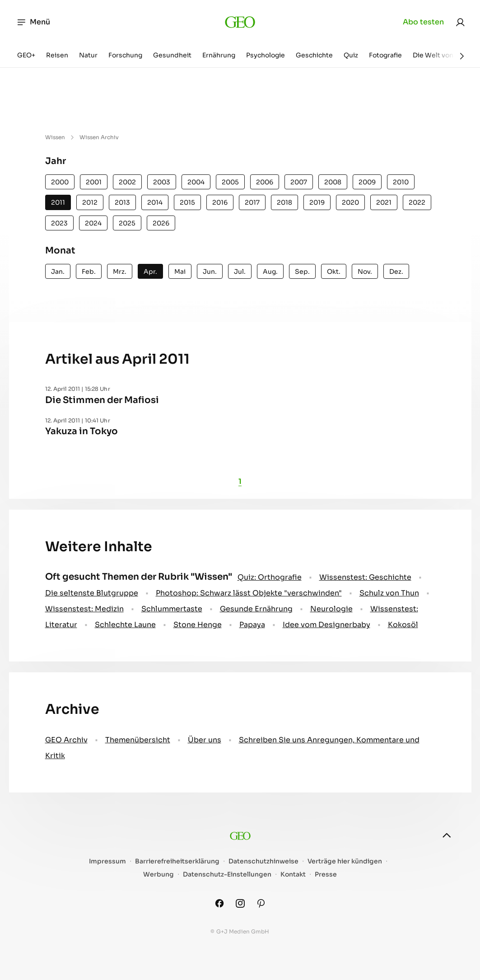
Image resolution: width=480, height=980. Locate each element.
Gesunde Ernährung (256, 609)
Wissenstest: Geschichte (365, 577)
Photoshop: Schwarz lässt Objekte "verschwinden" (249, 593)
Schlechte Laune (125, 625)
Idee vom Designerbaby (326, 625)
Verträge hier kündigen (345, 861)
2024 (93, 223)
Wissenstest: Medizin (84, 609)
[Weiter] (462, 56)
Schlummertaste (172, 609)
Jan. (58, 272)
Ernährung (219, 55)
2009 (367, 182)
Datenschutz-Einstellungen (227, 874)
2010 (401, 182)
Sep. (302, 272)
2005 (230, 182)
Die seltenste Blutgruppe (92, 593)
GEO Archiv (66, 740)
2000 (60, 182)
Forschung (125, 55)
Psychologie (266, 55)
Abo (423, 22)
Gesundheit (172, 55)
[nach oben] (447, 835)
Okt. (334, 272)
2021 (384, 202)
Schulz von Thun (389, 593)
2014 (155, 202)
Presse (326, 874)
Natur (88, 55)
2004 (196, 182)
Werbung (158, 874)
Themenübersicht (138, 740)
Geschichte (314, 55)
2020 (350, 202)
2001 (94, 182)
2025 (127, 223)
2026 (161, 223)
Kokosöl (403, 625)
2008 (333, 182)
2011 (58, 202)
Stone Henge (198, 625)
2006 (265, 182)
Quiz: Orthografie (270, 577)
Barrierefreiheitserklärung (177, 861)
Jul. (240, 272)
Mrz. (120, 272)
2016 (220, 202)
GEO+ (26, 55)
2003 (162, 182)
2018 (284, 202)
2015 (187, 202)
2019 (317, 202)
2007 (299, 182)
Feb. (89, 272)
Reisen (57, 55)
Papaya (252, 625)
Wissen (55, 137)
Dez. (396, 272)
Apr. (150, 272)
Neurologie (331, 609)
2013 (122, 202)
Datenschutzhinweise (263, 861)
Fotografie (385, 55)
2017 (252, 202)
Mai (180, 272)
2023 (59, 223)
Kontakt (293, 874)
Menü (33, 22)
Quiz (351, 55)
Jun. (210, 272)
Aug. (270, 272)
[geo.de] (240, 22)
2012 (90, 202)
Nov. (365, 272)
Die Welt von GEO (441, 55)
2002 (127, 182)
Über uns (205, 740)
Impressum (107, 861)
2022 (417, 202)
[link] (460, 22)
